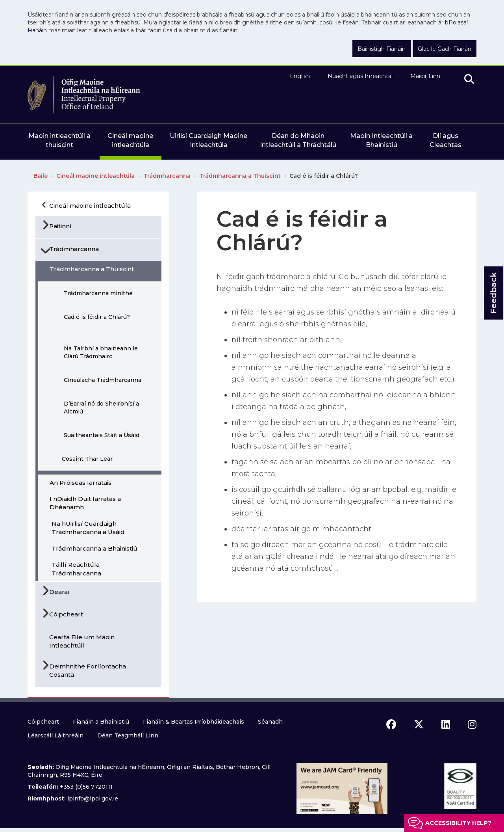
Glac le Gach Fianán (445, 49)
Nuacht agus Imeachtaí (360, 76)
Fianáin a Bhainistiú (101, 722)
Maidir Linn (425, 76)
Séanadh (270, 722)
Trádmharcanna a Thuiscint (240, 176)
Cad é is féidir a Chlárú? (324, 176)
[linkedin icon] (446, 724)
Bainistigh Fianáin (382, 49)
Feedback (493, 293)
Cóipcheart (43, 722)
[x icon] (419, 724)
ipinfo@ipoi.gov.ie (93, 798)
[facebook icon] (391, 724)
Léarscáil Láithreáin (56, 735)
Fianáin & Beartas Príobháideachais (194, 722)
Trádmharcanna (167, 176)
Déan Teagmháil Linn (128, 735)
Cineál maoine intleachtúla (95, 176)
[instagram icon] (472, 724)
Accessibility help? (458, 823)
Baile (41, 176)
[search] (469, 80)
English (300, 76)
